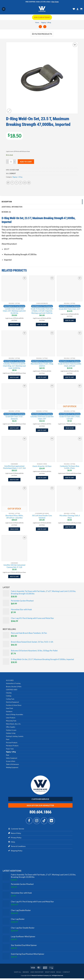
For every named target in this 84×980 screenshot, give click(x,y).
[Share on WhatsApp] (8, 183)
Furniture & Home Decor (14, 706)
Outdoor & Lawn (11, 730)
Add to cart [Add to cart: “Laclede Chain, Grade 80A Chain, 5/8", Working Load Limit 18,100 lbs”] (14, 325)
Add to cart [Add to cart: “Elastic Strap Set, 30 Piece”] (42, 478)
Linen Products (11, 718)
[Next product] (40, 27)
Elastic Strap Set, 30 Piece (42, 467)
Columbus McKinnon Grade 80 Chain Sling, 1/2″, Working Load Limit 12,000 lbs (14, 366)
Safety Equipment (12, 758)
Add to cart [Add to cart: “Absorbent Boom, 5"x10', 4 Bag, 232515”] (42, 378)
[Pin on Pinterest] (29, 183)
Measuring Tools (11, 721)
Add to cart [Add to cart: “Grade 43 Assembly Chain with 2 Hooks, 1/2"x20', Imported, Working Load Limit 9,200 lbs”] (42, 325)
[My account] (78, 9)
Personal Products (12, 743)
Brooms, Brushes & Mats (14, 687)
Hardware (9, 712)
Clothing (9, 696)
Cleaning (9, 693)
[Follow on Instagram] (37, 821)
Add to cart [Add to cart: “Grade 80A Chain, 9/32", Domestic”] (14, 428)
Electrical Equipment (12, 702)
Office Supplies (11, 727)
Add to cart (26, 162)
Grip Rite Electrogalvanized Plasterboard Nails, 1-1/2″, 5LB (14, 467)
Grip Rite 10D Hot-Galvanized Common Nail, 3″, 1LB (14, 566)
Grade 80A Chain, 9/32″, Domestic (14, 418)
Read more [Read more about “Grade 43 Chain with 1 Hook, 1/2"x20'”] (70, 428)
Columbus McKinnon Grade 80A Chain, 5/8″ (42, 418)
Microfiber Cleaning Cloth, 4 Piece (70, 517)
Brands (26, 974)
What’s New (50, 974)
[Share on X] (16, 183)
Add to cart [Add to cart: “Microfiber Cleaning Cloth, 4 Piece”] (70, 527)
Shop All (18, 974)
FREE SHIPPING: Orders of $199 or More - (42, 2)
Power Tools (10, 749)
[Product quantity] (11, 162)
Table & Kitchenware (12, 765)
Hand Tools (10, 709)
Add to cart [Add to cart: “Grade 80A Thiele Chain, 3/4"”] (70, 321)
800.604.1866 (40, 812)
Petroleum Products (12, 746)
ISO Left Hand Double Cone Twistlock (42, 517)
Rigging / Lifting (46, 22)
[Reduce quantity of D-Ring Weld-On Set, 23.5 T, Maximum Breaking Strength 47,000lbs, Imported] (7, 162)
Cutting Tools (10, 699)
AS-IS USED (10, 681)
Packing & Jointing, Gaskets (15, 737)
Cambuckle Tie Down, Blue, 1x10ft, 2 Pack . (70, 467)
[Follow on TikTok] (44, 821)
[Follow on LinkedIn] (52, 821)
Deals (59, 974)
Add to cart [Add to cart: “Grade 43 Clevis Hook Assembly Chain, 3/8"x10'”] (70, 378)
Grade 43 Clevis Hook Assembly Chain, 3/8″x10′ (70, 365)
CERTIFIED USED (12, 690)
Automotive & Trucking (13, 684)
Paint (8, 740)
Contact (66, 974)
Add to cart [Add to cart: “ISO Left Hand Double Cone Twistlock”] (42, 530)
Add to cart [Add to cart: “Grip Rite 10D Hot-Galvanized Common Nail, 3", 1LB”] (14, 577)
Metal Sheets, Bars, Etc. (13, 724)
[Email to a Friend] (25, 183)
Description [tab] (7, 202)
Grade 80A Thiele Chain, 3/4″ (70, 309)
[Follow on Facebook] (29, 821)
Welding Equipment (12, 768)
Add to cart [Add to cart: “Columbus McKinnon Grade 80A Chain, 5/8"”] (42, 431)
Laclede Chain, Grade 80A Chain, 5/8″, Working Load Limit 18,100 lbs (14, 311)
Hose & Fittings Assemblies (15, 715)
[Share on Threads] (21, 183)
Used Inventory (37, 974)
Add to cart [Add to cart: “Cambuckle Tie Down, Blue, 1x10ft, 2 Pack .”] (70, 478)
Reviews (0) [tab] (7, 212)
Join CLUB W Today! (42, 17)
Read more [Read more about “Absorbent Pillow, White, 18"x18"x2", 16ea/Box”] (14, 530)
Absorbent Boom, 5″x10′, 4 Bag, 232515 (42, 365)
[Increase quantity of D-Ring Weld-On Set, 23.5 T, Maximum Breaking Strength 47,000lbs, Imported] (15, 162)
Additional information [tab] (12, 207)
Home (37, 22)
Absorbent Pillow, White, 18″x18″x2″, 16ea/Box (14, 517)
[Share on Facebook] (12, 183)
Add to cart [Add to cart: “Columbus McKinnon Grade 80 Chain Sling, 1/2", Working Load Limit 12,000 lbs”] (14, 378)
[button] (4, 9)
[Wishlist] (74, 9)
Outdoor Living (11, 734)
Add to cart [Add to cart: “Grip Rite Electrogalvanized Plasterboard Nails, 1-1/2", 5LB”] (14, 480)
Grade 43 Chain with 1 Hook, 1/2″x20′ (70, 418)
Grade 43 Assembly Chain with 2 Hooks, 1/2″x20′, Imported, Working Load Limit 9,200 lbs (42, 311)
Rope (8, 755)
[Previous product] (45, 27)
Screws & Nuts (11, 762)
